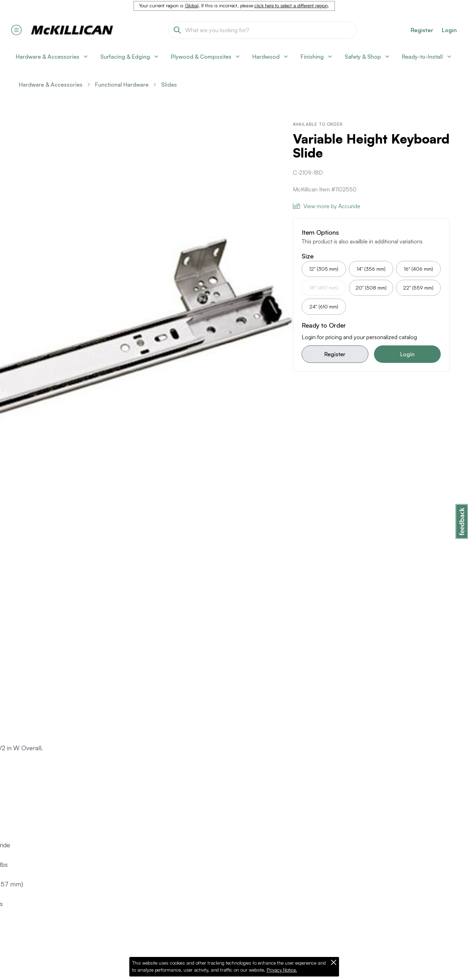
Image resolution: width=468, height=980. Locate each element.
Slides (169, 85)
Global (192, 6)
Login (449, 30)
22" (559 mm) (418, 288)
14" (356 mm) (371, 269)
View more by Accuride (327, 206)
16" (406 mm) (418, 269)
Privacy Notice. (282, 970)
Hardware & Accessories (51, 85)
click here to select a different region (291, 6)
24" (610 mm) (324, 306)
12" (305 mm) (324, 269)
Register (335, 354)
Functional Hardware (122, 85)
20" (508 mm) (371, 288)
